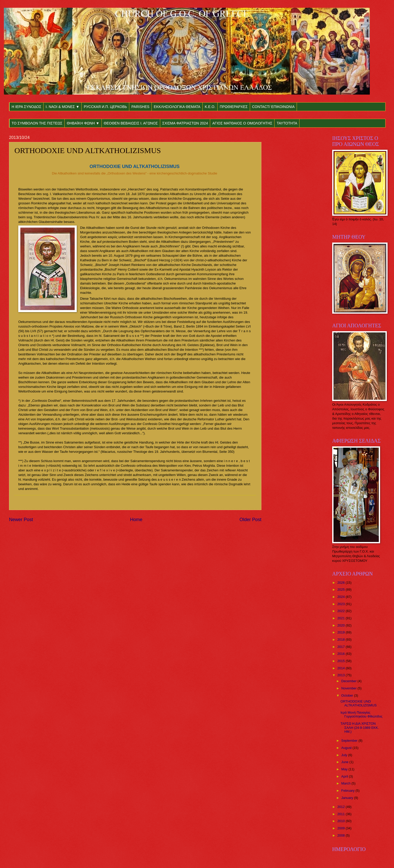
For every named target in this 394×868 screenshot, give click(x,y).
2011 (341, 814)
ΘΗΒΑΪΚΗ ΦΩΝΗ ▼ (83, 123)
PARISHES (140, 107)
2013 (341, 675)
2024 (341, 597)
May (345, 769)
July (345, 755)
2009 (341, 828)
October (348, 695)
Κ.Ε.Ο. (210, 107)
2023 (341, 604)
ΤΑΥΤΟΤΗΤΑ (287, 123)
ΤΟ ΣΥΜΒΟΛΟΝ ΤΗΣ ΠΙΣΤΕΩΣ (37, 123)
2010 (341, 821)
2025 (341, 590)
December (349, 681)
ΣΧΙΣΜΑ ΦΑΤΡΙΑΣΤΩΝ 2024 (185, 123)
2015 (341, 661)
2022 (341, 611)
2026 (341, 583)
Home (136, 520)
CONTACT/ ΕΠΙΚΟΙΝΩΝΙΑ (273, 107)
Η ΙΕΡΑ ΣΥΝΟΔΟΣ (26, 107)
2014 (341, 668)
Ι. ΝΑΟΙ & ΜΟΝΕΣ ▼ (62, 107)
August (347, 748)
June (345, 762)
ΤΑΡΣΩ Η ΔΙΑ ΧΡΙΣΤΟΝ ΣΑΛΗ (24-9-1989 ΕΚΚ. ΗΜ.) (360, 728)
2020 (341, 625)
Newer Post (21, 520)
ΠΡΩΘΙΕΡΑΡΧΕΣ (234, 107)
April (345, 776)
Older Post (250, 520)
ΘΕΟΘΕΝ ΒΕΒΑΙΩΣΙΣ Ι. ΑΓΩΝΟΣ (131, 123)
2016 (341, 654)
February (348, 791)
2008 (341, 835)
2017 (341, 647)
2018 (341, 640)
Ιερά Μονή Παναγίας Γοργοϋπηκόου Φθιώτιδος (361, 714)
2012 (341, 807)
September (350, 741)
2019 (341, 632)
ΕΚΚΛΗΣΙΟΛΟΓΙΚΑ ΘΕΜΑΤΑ (177, 107)
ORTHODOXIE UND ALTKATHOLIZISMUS (358, 703)
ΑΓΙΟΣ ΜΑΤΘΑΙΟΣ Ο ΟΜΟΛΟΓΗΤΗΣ (242, 123)
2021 (341, 618)
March (346, 783)
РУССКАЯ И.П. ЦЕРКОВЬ (105, 107)
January (348, 798)
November (349, 688)
